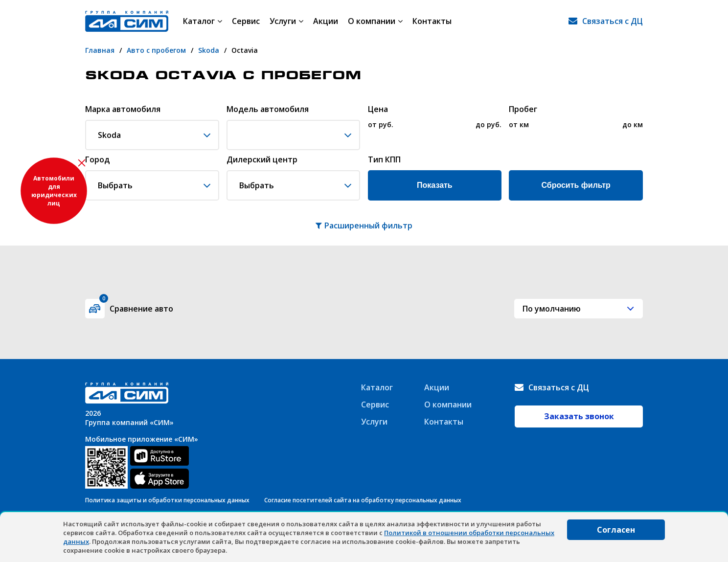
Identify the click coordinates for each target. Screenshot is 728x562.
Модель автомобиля (268, 110)
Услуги (286, 21)
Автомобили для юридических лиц (54, 191)
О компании (375, 21)
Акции (326, 21)
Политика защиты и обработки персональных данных (167, 500)
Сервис (246, 21)
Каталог (203, 21)
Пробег (523, 110)
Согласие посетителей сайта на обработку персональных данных (363, 500)
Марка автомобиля (123, 110)
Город (97, 160)
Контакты (432, 21)
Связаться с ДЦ (613, 21)
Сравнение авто (136, 306)
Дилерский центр (262, 160)
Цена (378, 110)
